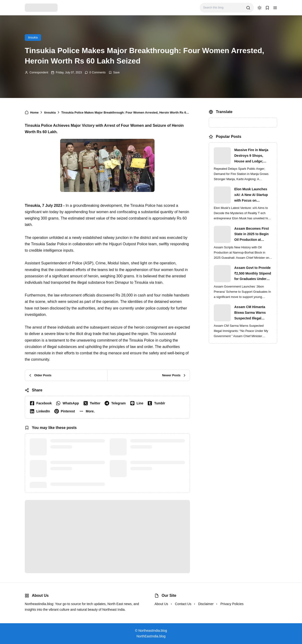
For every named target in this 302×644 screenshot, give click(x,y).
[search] (248, 8)
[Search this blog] (223, 8)
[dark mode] (260, 8)
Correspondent (39, 72)
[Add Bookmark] (114, 72)
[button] (275, 8)
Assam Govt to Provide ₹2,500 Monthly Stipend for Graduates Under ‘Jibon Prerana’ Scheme (253, 274)
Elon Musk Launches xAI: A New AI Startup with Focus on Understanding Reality (252, 195)
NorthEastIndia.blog (151, 636)
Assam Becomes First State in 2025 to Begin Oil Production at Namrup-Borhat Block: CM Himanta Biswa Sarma (252, 235)
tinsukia (33, 38)
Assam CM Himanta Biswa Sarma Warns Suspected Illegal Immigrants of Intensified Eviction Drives (250, 313)
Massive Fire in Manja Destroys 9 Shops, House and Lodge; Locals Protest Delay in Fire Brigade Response (252, 156)
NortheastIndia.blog (153, 631)
